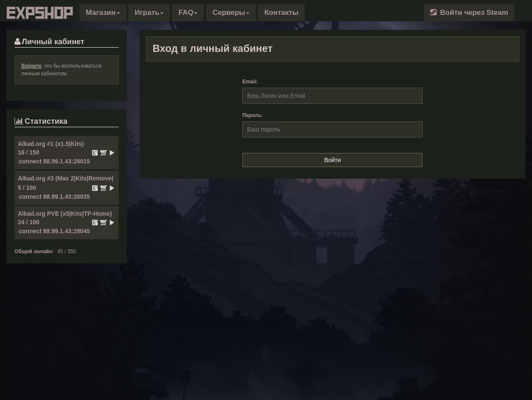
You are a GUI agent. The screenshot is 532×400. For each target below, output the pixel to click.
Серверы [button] (231, 13)
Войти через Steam (469, 13)
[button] (103, 13)
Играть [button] (149, 13)
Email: (250, 82)
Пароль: (253, 115)
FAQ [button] (188, 13)
